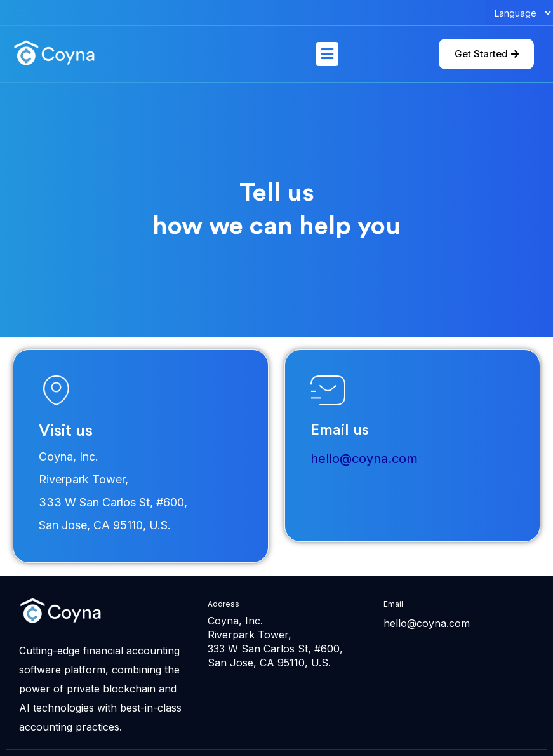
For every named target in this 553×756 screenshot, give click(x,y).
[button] (327, 54)
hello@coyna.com (364, 459)
